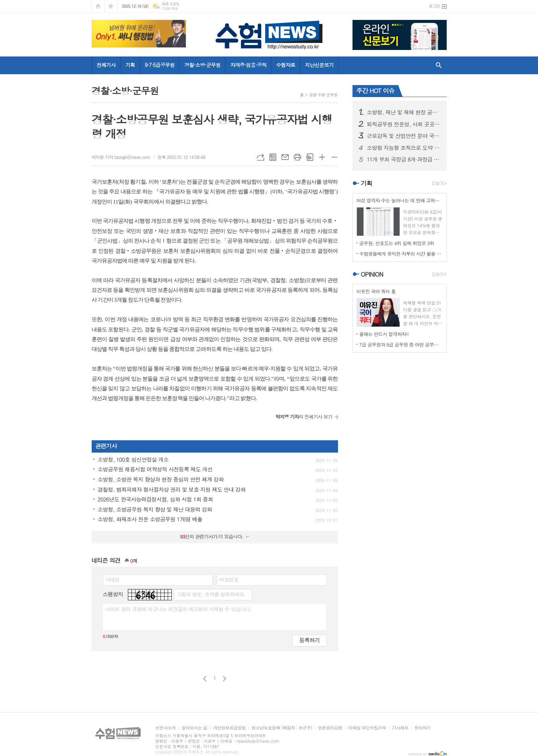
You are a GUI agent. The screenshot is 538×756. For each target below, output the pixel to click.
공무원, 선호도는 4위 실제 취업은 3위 (397, 243)
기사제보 (400, 728)
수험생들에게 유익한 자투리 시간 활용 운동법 (401, 254)
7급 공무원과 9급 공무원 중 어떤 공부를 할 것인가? (401, 345)
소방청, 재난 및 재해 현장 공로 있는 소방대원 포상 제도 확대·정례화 (404, 112)
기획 (130, 65)
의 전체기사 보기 (304, 417)
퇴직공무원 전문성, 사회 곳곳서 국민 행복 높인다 (404, 124)
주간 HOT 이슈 (376, 91)
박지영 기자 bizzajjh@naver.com (121, 157)
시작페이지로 (98, 6)
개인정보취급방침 (229, 728)
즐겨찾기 (111, 6)
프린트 (297, 157)
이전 (205, 679)
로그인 (434, 6)
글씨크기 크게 (322, 157)
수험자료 (286, 65)
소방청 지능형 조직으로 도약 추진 (404, 148)
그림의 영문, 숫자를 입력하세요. (211, 594)
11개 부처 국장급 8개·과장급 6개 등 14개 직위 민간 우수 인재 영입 (404, 159)
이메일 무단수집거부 (367, 728)
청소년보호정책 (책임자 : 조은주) (282, 728)
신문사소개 (166, 728)
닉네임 (112, 579)
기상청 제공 (170, 9)
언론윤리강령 (330, 728)
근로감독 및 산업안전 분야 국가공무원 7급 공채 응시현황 (404, 136)
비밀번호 (229, 579)
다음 (224, 679)
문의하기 (422, 728)
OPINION (372, 274)
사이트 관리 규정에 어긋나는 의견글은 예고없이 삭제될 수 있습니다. (179, 609)
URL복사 (260, 157)
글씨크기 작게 (334, 157)
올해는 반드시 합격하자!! (384, 334)
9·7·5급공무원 (159, 65)
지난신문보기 (319, 65)
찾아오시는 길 (194, 728)
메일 (285, 157)
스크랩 (310, 157)
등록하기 (309, 640)
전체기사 (106, 65)
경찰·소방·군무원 (203, 65)
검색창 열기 (437, 65)
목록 (273, 157)
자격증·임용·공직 (248, 65)
